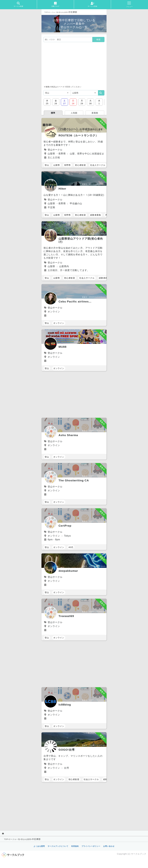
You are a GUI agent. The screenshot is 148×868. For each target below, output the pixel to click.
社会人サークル (98, 165)
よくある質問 (39, 846)
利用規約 (75, 846)
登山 (61, 12)
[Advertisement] (74, 64)
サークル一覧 (53, 12)
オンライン (59, 323)
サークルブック (139, 854)
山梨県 (65, 12)
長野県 (67, 165)
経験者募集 (96, 215)
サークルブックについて (58, 846)
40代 (71, 547)
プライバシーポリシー (91, 846)
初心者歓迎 (80, 165)
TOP (46, 12)
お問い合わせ (109, 846)
